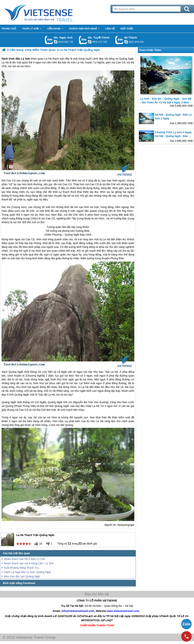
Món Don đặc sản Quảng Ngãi (22, 576)
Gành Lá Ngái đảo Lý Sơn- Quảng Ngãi (27, 572)
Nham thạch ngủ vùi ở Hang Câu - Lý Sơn (29, 563)
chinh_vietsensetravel (90, 42)
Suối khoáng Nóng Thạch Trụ (21, 568)
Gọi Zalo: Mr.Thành (119, 40)
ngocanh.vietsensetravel (56, 42)
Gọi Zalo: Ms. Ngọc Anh (49, 40)
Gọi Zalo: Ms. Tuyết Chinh (83, 40)
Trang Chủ (48, 12)
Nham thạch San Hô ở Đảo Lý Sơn (25, 559)
